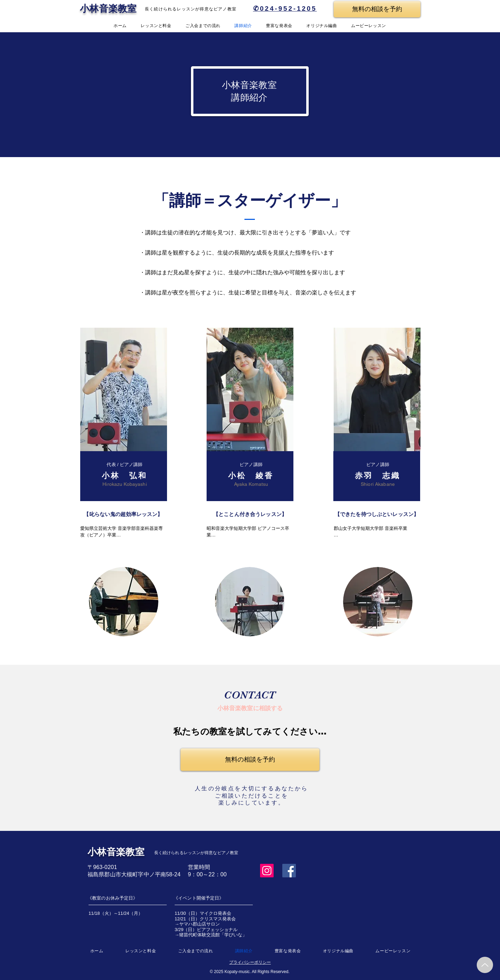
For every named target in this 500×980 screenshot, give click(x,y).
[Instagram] (267, 871)
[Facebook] (289, 871)
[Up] (485, 965)
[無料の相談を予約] (377, 9)
